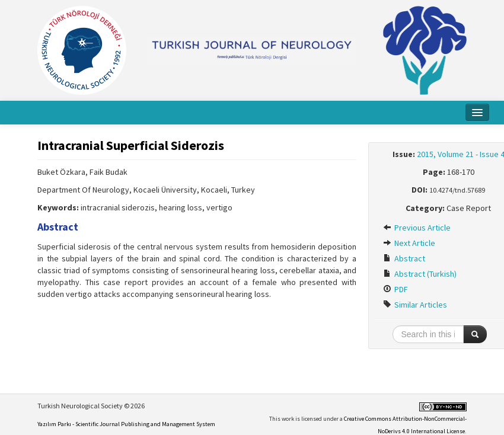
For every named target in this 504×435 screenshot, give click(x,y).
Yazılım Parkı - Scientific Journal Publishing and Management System (126, 424)
